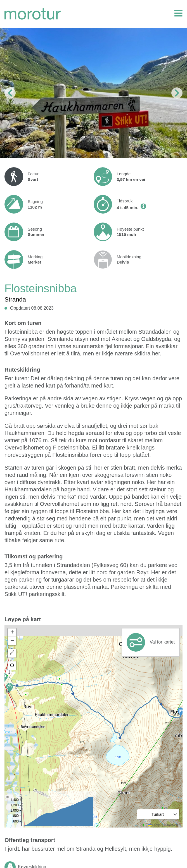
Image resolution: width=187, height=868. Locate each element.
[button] (181, 712)
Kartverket (174, 825)
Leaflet (155, 825)
